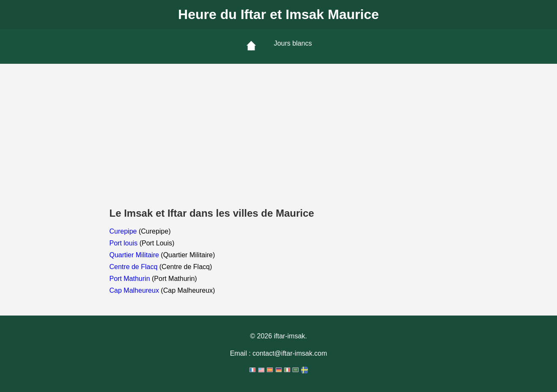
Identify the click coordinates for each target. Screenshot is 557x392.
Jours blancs (293, 43)
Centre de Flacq (134, 267)
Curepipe (124, 231)
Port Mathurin (131, 279)
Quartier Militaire (135, 255)
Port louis (125, 243)
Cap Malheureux (135, 290)
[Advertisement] (279, 127)
